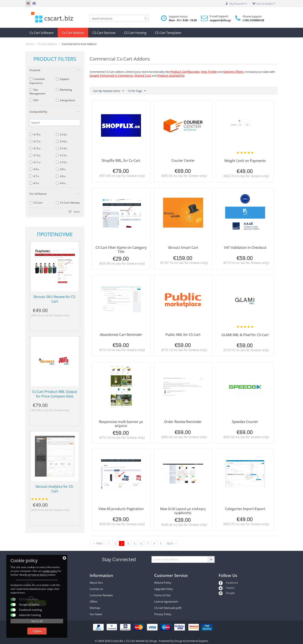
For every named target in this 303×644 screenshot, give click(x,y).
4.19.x (35, 134)
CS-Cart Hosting (135, 33)
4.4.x (61, 183)
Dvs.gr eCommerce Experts (191, 641)
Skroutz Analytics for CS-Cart (55, 489)
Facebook (228, 583)
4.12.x (61, 155)
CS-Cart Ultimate (68, 203)
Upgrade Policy (164, 589)
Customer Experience (37, 81)
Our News (96, 614)
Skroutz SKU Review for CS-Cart (55, 299)
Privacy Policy (163, 614)
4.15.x (35, 148)
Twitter (227, 588)
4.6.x (61, 176)
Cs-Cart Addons (73, 33)
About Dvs (96, 583)
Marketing (64, 90)
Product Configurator (185, 72)
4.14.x (61, 148)
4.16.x (61, 141)
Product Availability (171, 76)
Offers (94, 602)
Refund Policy (163, 583)
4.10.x (61, 162)
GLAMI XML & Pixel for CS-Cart (245, 335)
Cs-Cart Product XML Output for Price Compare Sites (55, 394)
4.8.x (61, 169)
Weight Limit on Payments (245, 161)
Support (63, 79)
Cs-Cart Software (41, 33)
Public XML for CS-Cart (183, 335)
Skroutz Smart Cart (183, 248)
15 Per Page (137, 91)
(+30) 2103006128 (253, 20)
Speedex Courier (245, 422)
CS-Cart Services (104, 33)
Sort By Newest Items (109, 91)
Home (30, 44)
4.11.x (35, 162)
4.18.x (61, 134)
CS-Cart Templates (168, 33)
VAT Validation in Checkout (245, 248)
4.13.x (35, 155)
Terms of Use (162, 595)
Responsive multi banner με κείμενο (121, 424)
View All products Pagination (121, 509)
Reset (77, 212)
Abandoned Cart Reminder (121, 335)
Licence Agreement (166, 602)
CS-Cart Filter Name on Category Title (121, 250)
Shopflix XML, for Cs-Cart (121, 160)
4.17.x (35, 141)
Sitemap (95, 608)
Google (227, 593)
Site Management (37, 92)
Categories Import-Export (245, 509)
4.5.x (34, 183)
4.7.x (34, 176)
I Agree (37, 631)
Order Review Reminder (183, 422)
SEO (34, 100)
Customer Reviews (101, 595)
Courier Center (183, 160)
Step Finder (209, 72)
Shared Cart (143, 76)
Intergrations (66, 100)
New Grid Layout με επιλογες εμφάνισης (183, 511)
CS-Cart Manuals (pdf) (168, 608)
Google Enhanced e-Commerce (111, 76)
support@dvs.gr (220, 20)
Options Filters (234, 72)
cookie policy (50, 571)
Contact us (96, 589)
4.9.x (34, 169)
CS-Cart (36, 203)
